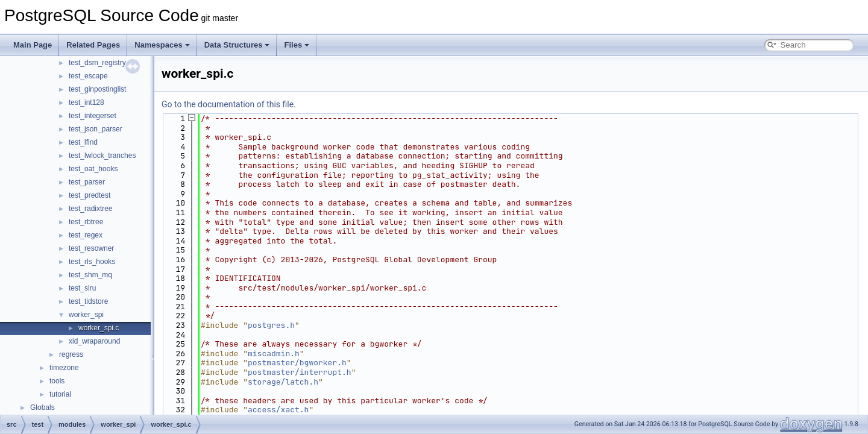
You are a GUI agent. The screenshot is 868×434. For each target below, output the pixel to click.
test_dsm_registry (97, 63)
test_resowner (91, 248)
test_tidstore (88, 301)
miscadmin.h (274, 354)
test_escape (88, 76)
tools (57, 381)
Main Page (33, 45)
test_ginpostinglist (97, 89)
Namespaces (162, 45)
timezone (64, 368)
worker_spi (86, 315)
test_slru (82, 288)
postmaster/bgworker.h (297, 363)
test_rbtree (86, 222)
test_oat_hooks (93, 169)
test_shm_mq (90, 275)
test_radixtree (91, 209)
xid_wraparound (94, 341)
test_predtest (90, 195)
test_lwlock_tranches (102, 156)
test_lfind (83, 142)
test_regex (86, 235)
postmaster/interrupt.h (300, 372)
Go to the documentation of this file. (229, 104)
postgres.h (271, 325)
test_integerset (93, 116)
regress (71, 354)
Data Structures (237, 45)
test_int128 (86, 102)
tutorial (60, 394)
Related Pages (93, 45)
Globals (42, 407)
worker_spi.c (99, 328)
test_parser (87, 182)
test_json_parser (96, 129)
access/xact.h (278, 410)
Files (297, 45)
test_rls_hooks (92, 262)
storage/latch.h (283, 382)
